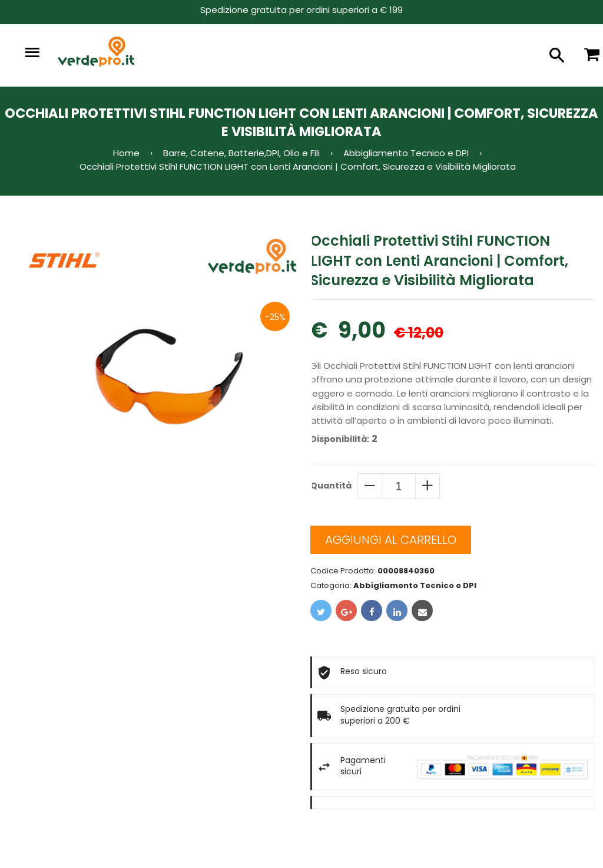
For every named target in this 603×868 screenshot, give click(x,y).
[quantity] (399, 486)
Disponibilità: (340, 439)
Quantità (331, 486)
